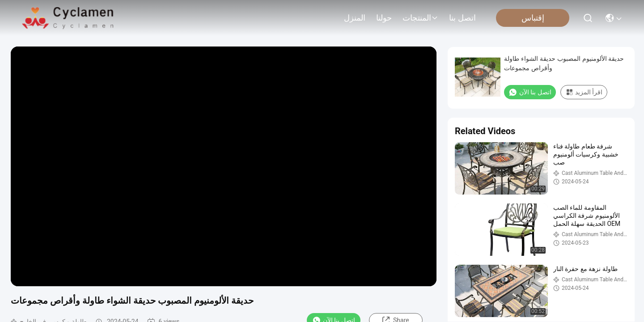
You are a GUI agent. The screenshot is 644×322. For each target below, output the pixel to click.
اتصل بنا (462, 18)
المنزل (355, 18)
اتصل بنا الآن (530, 92)
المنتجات (420, 18)
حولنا (384, 18)
